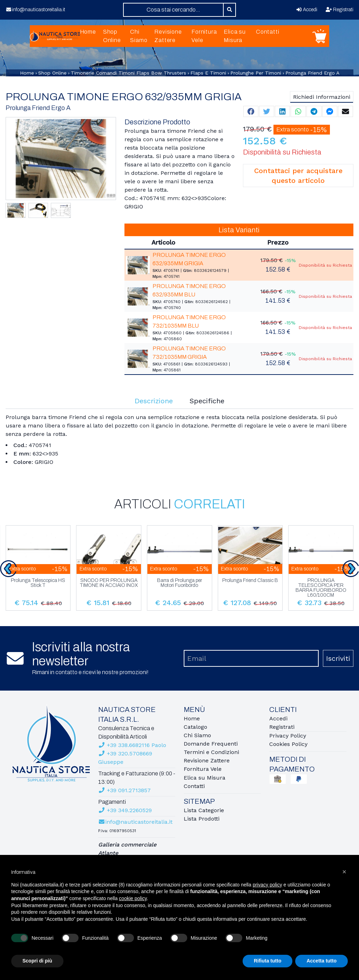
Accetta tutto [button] (321, 961)
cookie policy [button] (133, 898)
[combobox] (173, 10)
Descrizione (154, 401)
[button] (344, 872)
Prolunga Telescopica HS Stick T (38, 583)
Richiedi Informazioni (322, 97)
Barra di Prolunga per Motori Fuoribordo (179, 583)
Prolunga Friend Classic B (250, 581)
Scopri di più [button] (37, 961)
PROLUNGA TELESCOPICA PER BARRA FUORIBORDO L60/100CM (321, 588)
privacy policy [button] (267, 885)
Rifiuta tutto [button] (268, 961)
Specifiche (207, 401)
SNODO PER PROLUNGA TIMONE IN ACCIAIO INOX (109, 583)
